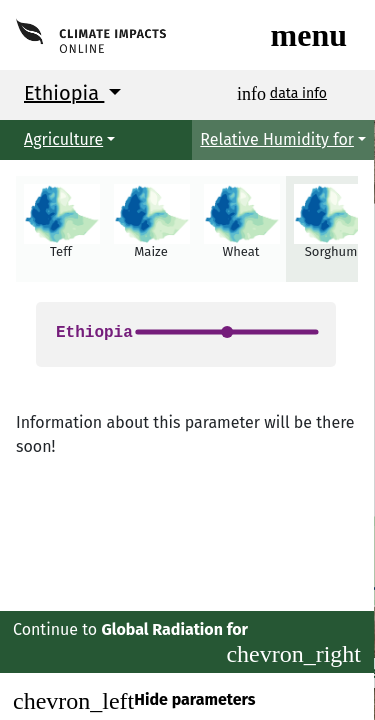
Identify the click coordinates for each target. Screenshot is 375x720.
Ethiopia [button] (64, 93)
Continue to (187, 643)
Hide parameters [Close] (134, 701)
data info (298, 93)
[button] (61, 229)
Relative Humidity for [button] (277, 139)
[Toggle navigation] (309, 35)
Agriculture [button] (63, 139)
